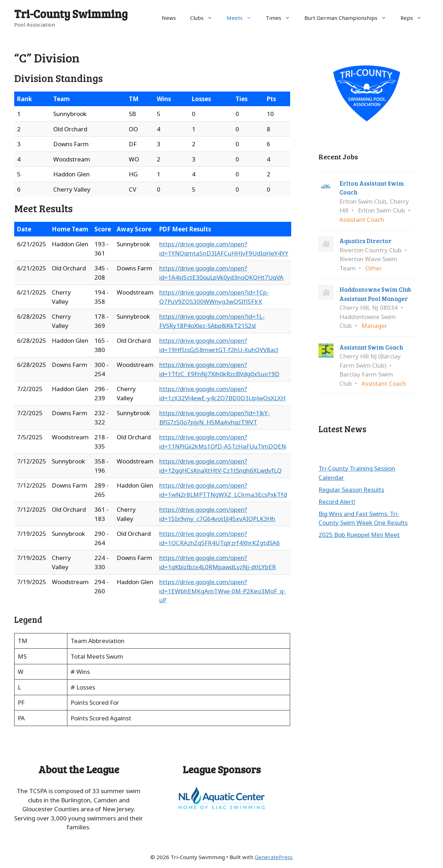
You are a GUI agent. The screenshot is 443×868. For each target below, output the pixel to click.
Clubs (205, 18)
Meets (243, 18)
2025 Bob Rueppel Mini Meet (359, 535)
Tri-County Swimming (71, 14)
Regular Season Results (351, 490)
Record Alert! (337, 502)
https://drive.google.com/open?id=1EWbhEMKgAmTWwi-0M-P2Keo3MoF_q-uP (222, 591)
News (169, 18)
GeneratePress (274, 857)
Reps (415, 18)
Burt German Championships (349, 18)
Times (281, 18)
